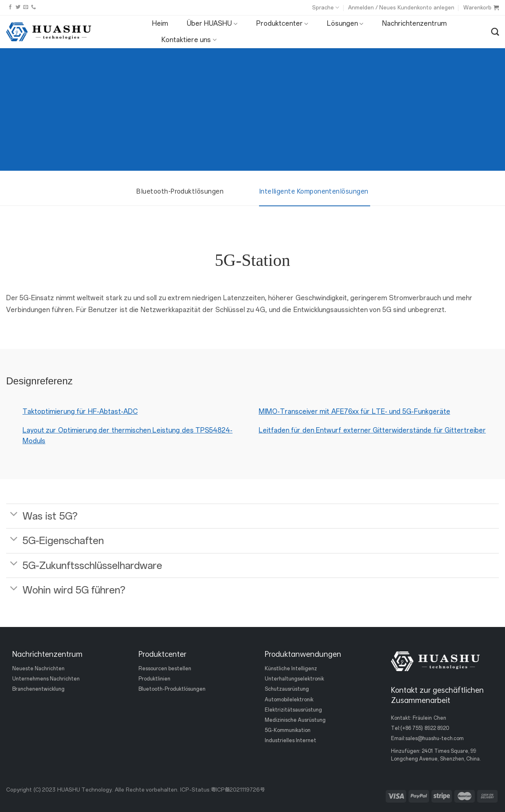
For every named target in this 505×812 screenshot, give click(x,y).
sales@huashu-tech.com (435, 738)
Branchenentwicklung (38, 689)
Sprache (326, 8)
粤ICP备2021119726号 (238, 790)
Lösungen (345, 24)
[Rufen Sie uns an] (34, 7)
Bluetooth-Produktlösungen (172, 689)
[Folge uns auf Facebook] (10, 7)
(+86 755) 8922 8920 (425, 728)
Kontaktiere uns (189, 40)
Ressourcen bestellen (165, 669)
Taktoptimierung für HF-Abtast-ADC (80, 412)
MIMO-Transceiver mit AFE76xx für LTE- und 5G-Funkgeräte (354, 412)
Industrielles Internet (290, 741)
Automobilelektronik (289, 699)
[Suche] (495, 32)
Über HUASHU (212, 24)
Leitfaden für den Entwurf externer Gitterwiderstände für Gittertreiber (372, 430)
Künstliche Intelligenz (291, 669)
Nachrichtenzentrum (414, 23)
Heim (160, 23)
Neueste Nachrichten (38, 669)
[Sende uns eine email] (26, 7)
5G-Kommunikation (288, 730)
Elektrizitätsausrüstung (293, 710)
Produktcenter (282, 24)
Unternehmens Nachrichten (46, 679)
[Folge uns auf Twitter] (18, 7)
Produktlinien (154, 679)
